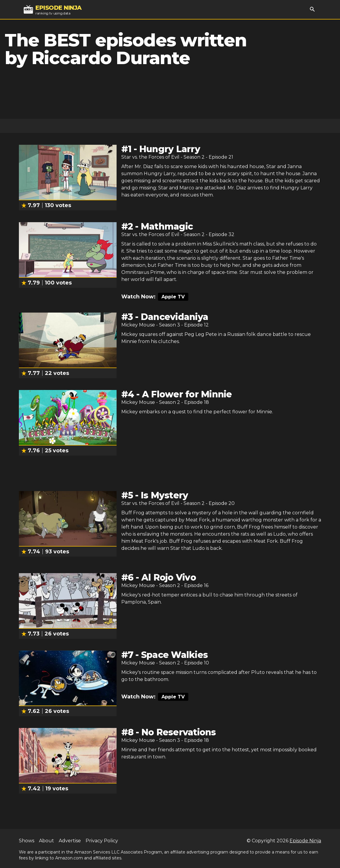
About (46, 841)
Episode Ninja (305, 841)
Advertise (70, 841)
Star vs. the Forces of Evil (150, 157)
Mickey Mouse (138, 325)
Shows (27, 841)
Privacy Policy (102, 841)
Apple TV (173, 297)
